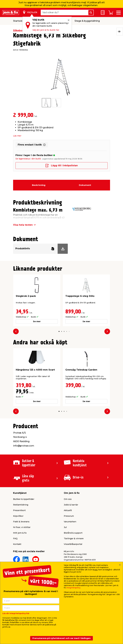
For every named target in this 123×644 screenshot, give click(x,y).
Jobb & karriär (71, 505)
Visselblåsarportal (73, 544)
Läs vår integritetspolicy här (16, 613)
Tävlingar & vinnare (74, 538)
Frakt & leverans (21, 522)
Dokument (85, 185)
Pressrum (69, 516)
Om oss (68, 499)
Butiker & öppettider (24, 499)
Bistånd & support (73, 533)
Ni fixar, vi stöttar (22, 527)
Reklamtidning (21, 505)
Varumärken (70, 522)
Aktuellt (68, 510)
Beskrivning (39, 185)
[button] (59, 331)
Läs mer (17, 136)
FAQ (15, 538)
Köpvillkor (18, 516)
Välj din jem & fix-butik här (46, 30)
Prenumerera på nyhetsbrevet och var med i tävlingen (61, 638)
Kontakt (17, 544)
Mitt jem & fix (20, 533)
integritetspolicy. (74, 588)
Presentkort (19, 510)
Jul (65, 527)
